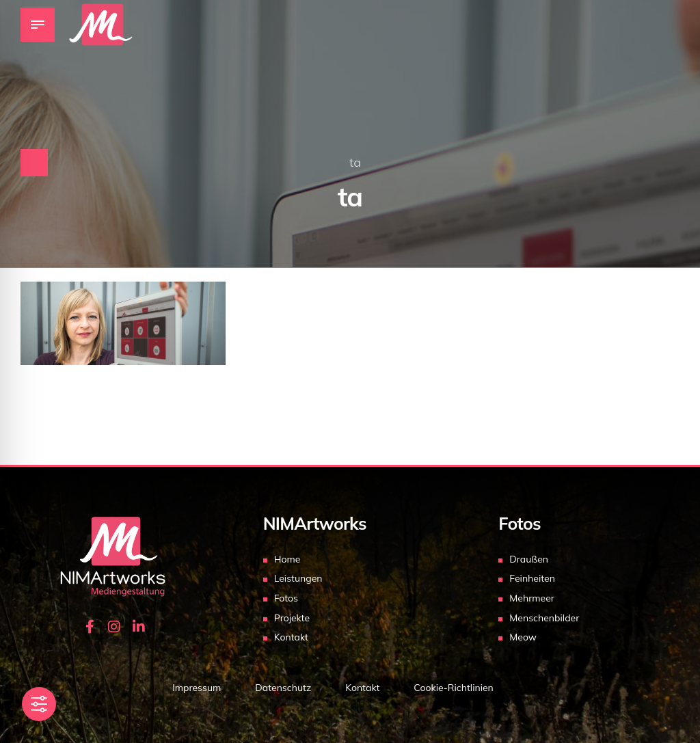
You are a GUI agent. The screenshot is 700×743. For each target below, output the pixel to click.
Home (287, 559)
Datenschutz (283, 688)
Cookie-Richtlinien (453, 688)
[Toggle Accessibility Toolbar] (39, 704)
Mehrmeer (532, 598)
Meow (523, 637)
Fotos (286, 598)
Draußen (529, 559)
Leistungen (298, 578)
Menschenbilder (544, 618)
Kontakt (291, 637)
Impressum (197, 688)
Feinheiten (532, 578)
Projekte (292, 618)
